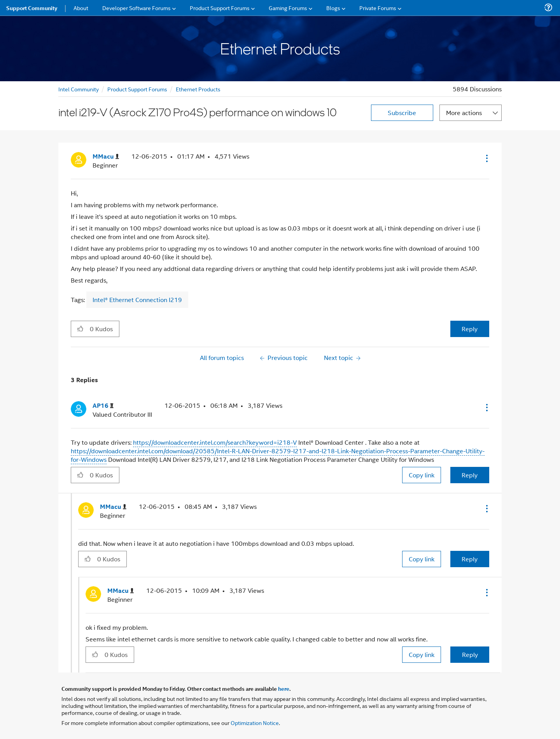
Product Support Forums (137, 89)
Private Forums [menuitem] (378, 8)
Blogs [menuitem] (333, 8)
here (284, 688)
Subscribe (402, 113)
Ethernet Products (198, 89)
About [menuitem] (81, 8)
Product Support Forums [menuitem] (220, 8)
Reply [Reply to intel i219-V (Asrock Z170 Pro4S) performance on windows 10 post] (470, 329)
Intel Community (79, 89)
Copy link (422, 475)
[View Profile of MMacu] (106, 156)
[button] (486, 158)
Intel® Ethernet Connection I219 (137, 300)
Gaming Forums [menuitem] (288, 8)
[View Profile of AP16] (103, 406)
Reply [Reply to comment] (470, 475)
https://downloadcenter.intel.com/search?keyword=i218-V (215, 442)
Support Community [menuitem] (32, 8)
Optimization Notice (255, 722)
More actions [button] (464, 113)
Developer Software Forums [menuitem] (136, 8)
